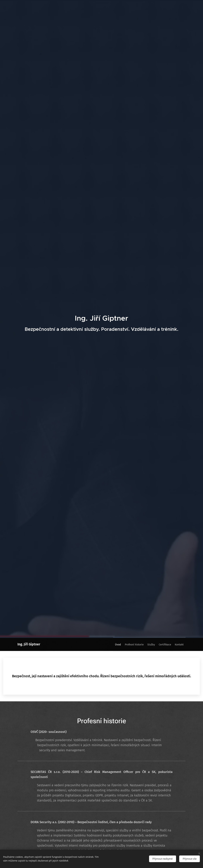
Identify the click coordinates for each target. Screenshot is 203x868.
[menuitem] (109, 644)
